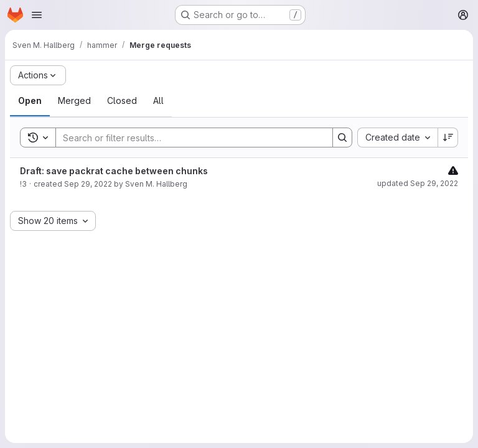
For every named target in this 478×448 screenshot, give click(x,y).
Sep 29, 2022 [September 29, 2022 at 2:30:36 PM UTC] (88, 184)
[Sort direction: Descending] (448, 138)
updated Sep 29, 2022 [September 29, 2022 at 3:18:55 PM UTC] (418, 183)
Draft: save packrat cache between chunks (114, 171)
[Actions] (38, 75)
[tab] (30, 101)
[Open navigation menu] (37, 15)
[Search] (188, 138)
